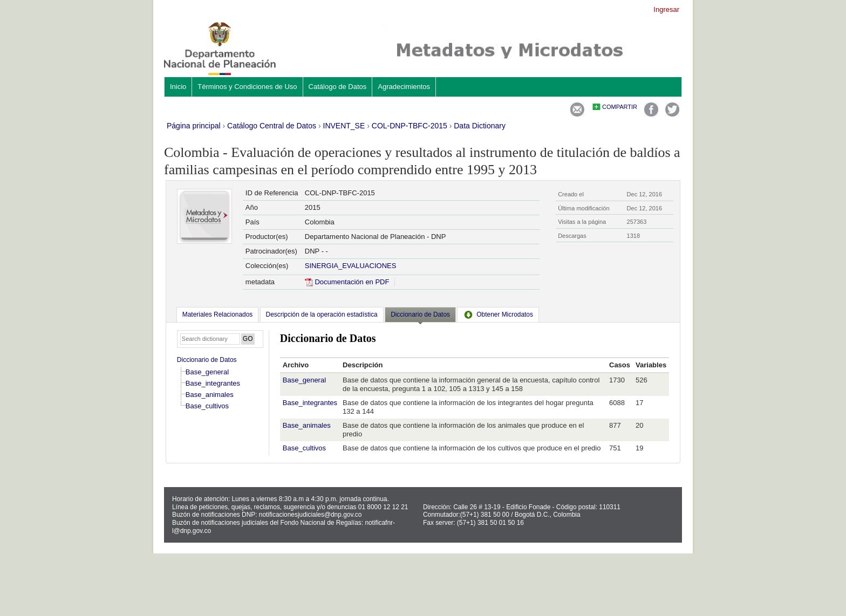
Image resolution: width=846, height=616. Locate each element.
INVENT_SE (344, 126)
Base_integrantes (213, 383)
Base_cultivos (207, 406)
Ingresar (666, 9)
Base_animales (210, 395)
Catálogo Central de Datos (272, 126)
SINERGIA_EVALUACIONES (351, 266)
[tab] (217, 314)
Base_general (207, 372)
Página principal (194, 126)
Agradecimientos (404, 87)
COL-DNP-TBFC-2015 (410, 126)
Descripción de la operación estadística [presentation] (322, 314)
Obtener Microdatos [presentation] (498, 314)
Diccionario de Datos (207, 360)
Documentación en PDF (347, 282)
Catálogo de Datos (338, 87)
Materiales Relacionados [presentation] (217, 314)
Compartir (620, 107)
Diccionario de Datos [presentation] (420, 314)
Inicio (178, 87)
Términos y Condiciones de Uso (247, 87)
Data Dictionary (480, 126)
